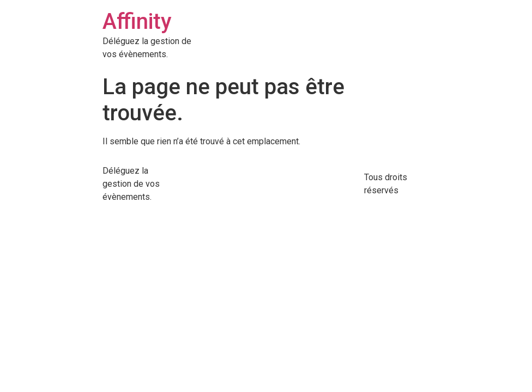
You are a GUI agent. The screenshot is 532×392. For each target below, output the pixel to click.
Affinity (137, 22)
